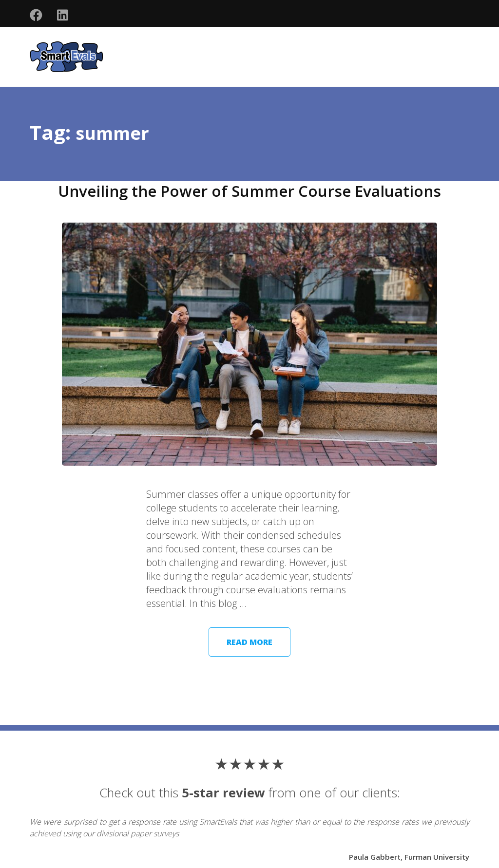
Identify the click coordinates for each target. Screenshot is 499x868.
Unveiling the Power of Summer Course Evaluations (250, 191)
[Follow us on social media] (36, 16)
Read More (249, 642)
